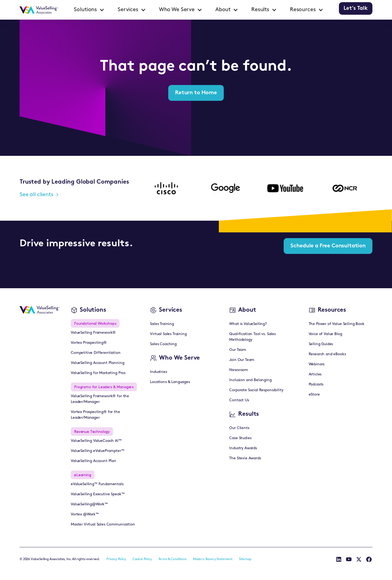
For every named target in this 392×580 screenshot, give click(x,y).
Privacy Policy (116, 559)
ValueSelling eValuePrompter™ (98, 451)
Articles (315, 374)
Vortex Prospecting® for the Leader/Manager (95, 415)
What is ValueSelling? (248, 324)
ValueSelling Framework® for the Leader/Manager (100, 399)
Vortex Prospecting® (89, 343)
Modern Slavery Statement (213, 559)
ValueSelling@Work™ (89, 504)
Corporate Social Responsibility (256, 390)
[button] (89, 10)
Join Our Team (242, 360)
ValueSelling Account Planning (97, 363)
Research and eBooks (327, 354)
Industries (158, 372)
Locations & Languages (170, 382)
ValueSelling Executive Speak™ (98, 494)
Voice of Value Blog (325, 334)
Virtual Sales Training (168, 334)
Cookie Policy (142, 559)
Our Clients (239, 428)
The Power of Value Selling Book (337, 324)
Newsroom (239, 370)
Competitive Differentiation (96, 353)
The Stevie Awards (245, 458)
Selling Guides (321, 344)
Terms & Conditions (172, 559)
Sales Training (162, 324)
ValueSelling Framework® (93, 333)
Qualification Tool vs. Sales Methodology (252, 337)
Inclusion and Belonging (250, 380)
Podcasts (316, 385)
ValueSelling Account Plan (94, 461)
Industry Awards (243, 448)
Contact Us (239, 400)
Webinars (317, 364)
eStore (314, 395)
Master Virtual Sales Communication (103, 525)
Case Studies (240, 438)
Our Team (238, 350)
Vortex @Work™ (85, 514)
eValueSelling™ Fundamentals (97, 484)
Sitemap (245, 559)
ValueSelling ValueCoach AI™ (96, 441)
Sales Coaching (163, 344)
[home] (39, 10)
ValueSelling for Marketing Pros (98, 373)
